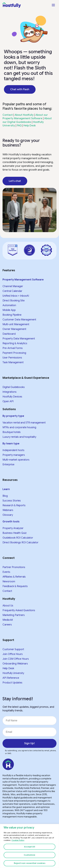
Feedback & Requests (15, 586)
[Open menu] (53, 5)
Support (8, 640)
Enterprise (8, 465)
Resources (10, 480)
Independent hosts (13, 450)
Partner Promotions (14, 567)
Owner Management (14, 329)
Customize (29, 855)
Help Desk (30, 126)
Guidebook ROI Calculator (18, 538)
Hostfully (9, 599)
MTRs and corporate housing (19, 427)
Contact (8, 115)
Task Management (13, 362)
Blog (5, 496)
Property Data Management (19, 339)
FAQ (19, 126)
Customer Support (13, 649)
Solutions (9, 409)
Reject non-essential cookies (30, 863)
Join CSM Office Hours (16, 659)
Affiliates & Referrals (14, 577)
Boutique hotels (12, 432)
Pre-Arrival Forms (13, 348)
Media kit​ (8, 620)
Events (6, 572)
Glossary (8, 515)
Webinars (8, 510)
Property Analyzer (13, 528)
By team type (11, 444)
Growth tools (11, 522)
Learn (6, 489)
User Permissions (12, 358)
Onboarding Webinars (15, 664)
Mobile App (9, 310)
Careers (7, 625)
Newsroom (9, 582)
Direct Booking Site (14, 301)
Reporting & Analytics (15, 343)
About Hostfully (24, 115)
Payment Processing (14, 353)
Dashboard (9, 334)
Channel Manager (13, 286)
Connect (9, 558)
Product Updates (12, 683)
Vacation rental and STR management (24, 423)
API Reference (11, 678)
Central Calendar (12, 291)
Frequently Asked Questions (19, 610)
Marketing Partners (14, 615)
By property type (13, 416)
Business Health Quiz (15, 533)
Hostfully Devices (12, 397)
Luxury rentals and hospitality (19, 437)
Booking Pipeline (12, 315)
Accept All (30, 847)
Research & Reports (14, 505)
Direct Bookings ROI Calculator (20, 543)
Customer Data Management (19, 320)
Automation (9, 305)
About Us (8, 606)
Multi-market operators (16, 460)
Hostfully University (13, 673)
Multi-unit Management (16, 324)
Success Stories (12, 501)
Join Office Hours (13, 654)
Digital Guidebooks (14, 387)
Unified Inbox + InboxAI (16, 296)
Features (9, 270)
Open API (8, 401)
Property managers (14, 455)
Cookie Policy (18, 840)
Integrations (10, 392)
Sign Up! (29, 743)
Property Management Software (23, 280)
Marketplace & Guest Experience (26, 378)
